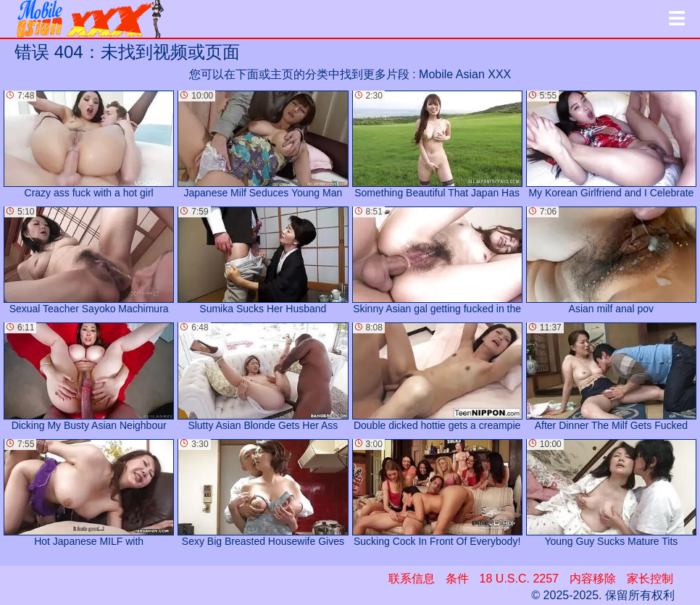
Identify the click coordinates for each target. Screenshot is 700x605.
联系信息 (412, 579)
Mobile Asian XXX (465, 74)
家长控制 (650, 579)
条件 (457, 579)
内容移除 (593, 579)
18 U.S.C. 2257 (519, 579)
